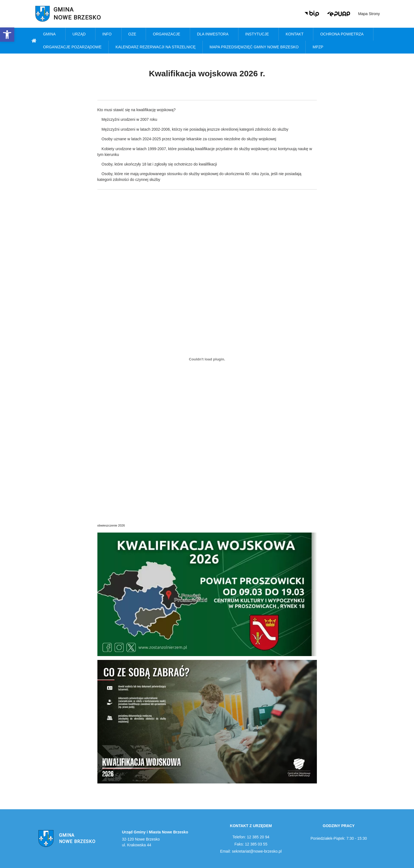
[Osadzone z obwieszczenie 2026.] (207, 359)
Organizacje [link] (168, 34)
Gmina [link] (51, 34)
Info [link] (108, 34)
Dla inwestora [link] (214, 34)
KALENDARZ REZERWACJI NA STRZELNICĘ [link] (156, 47)
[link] (7, 35)
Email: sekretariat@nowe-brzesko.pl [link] (251, 851)
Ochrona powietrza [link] (343, 34)
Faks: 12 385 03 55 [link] (251, 844)
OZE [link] (134, 34)
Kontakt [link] (296, 34)
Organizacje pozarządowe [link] (72, 47)
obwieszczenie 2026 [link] (111, 525)
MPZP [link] (319, 47)
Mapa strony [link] (369, 14)
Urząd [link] (80, 34)
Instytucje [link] (258, 34)
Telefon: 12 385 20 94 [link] (251, 837)
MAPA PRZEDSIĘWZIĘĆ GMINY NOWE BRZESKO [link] (254, 47)
